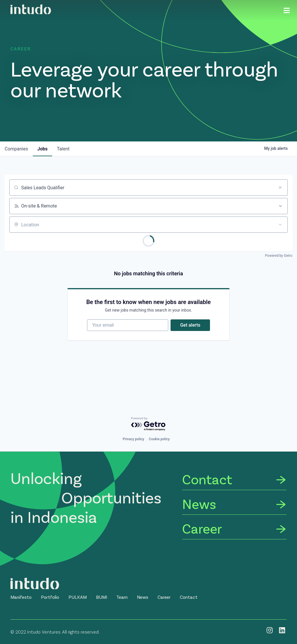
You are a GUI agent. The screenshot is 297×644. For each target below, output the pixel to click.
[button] (21, 597)
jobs (42, 149)
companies (16, 149)
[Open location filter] (280, 225)
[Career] (234, 529)
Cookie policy (159, 439)
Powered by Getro (279, 256)
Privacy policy (133, 439)
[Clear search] (280, 188)
